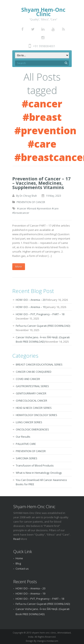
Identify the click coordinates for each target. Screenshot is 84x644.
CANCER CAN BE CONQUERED (34, 372)
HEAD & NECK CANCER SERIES (34, 408)
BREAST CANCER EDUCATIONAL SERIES (39, 364)
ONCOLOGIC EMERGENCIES (32, 429)
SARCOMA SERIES (27, 458)
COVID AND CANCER (28, 379)
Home (19, 558)
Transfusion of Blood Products (35, 465)
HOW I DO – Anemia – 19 (31, 307)
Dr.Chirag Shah (28, 196)
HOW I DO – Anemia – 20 (31, 300)
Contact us (22, 569)
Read (17, 539)
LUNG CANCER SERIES (29, 422)
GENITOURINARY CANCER (31, 393)
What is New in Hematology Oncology (39, 473)
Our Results (23, 437)
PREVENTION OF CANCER (31, 202)
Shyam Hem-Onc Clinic (43, 12)
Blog (18, 563)
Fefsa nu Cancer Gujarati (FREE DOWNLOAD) (43, 326)
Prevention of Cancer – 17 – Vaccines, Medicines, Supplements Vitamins (41, 183)
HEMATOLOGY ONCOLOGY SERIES (36, 415)
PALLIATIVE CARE (26, 444)
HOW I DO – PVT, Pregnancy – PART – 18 (40, 314)
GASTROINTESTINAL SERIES (32, 386)
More (19, 267)
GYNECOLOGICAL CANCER (31, 401)
